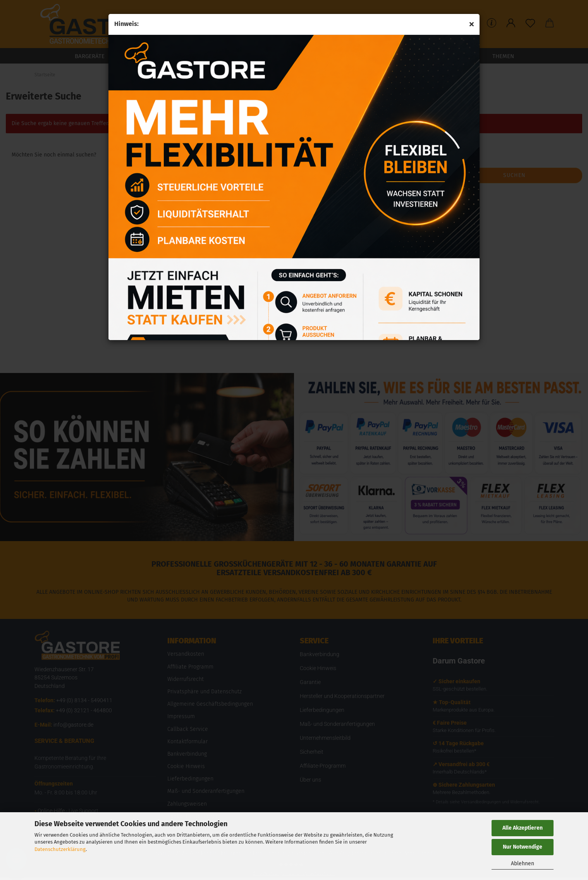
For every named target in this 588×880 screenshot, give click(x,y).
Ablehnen (523, 864)
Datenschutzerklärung (60, 849)
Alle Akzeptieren (523, 828)
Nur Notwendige (523, 847)
